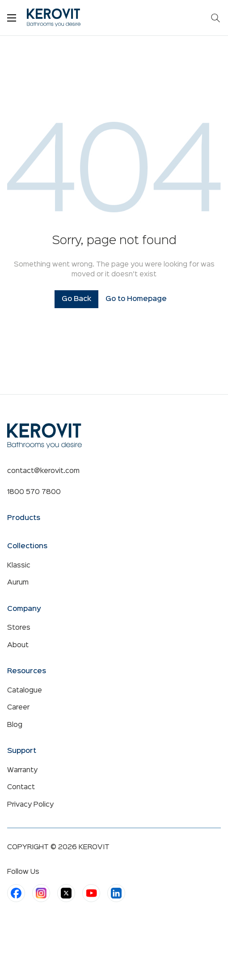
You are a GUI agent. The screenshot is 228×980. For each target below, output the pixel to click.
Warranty (22, 770)
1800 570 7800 (34, 492)
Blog (15, 725)
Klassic (19, 566)
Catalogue (25, 691)
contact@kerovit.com (43, 471)
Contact (21, 787)
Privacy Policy (30, 805)
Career (18, 708)
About (18, 645)
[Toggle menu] (12, 18)
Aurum (18, 583)
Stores (19, 628)
